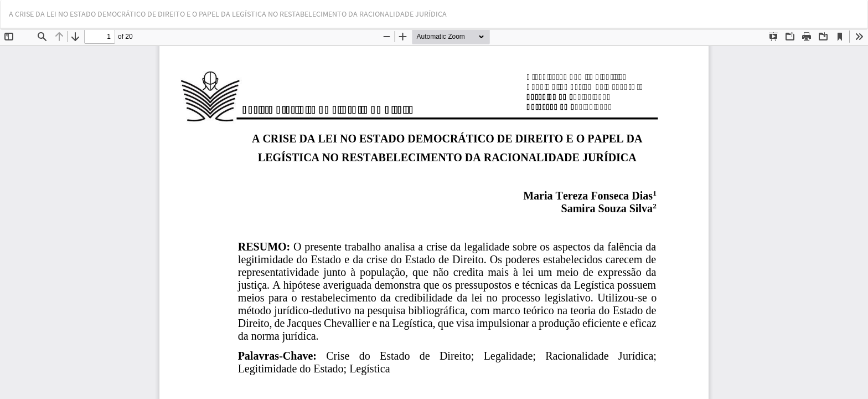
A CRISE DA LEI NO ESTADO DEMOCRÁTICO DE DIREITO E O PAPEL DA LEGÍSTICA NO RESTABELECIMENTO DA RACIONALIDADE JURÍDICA (228, 14)
